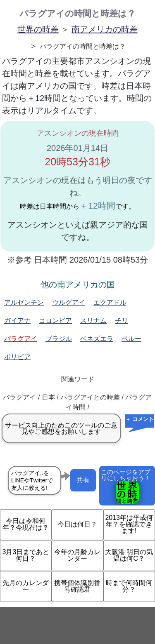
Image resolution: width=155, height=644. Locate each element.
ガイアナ (17, 321)
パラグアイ (21, 339)
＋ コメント (139, 419)
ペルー (131, 339)
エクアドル (110, 302)
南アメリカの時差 (105, 29)
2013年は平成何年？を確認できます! (129, 524)
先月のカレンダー (26, 586)
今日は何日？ (77, 524)
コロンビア (55, 321)
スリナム (93, 321)
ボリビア (17, 357)
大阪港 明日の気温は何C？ (129, 555)
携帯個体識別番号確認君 (77, 586)
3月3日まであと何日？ (26, 555)
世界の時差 (38, 29)
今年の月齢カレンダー (77, 555)
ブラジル (59, 339)
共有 (83, 480)
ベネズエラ (97, 339)
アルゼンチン (24, 302)
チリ (122, 321)
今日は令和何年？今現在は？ (26, 524)
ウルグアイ (69, 302)
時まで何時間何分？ (129, 586)
